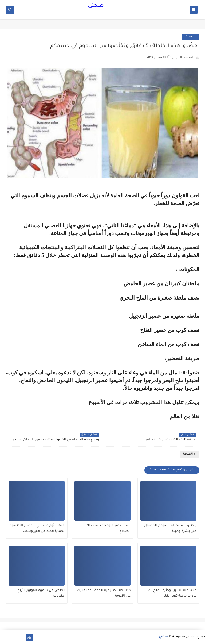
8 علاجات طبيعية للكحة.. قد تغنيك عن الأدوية (104, 593)
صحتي (96, 6)
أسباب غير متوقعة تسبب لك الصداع (108, 529)
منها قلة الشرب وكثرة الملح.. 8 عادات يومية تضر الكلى (172, 593)
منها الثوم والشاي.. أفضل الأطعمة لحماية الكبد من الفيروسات (37, 529)
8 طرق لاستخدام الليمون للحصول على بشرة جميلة (170, 529)
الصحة (191, 37)
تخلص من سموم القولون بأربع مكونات (41, 593)
